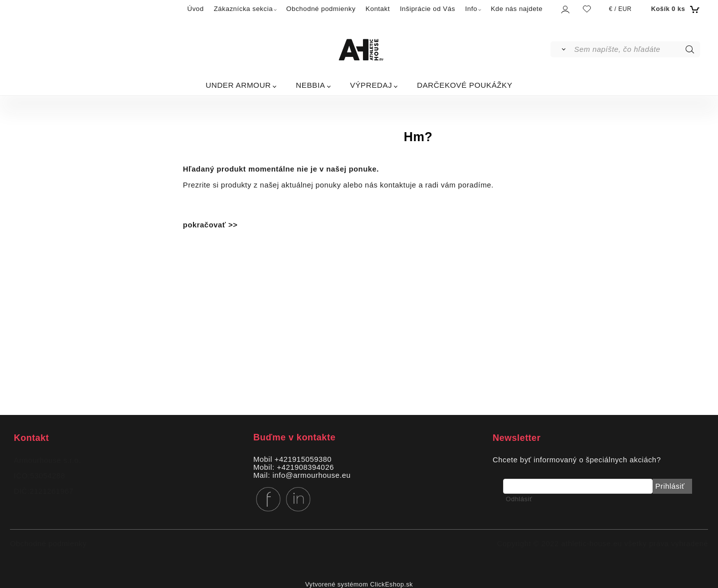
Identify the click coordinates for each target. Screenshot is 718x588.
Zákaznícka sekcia (243, 9)
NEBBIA (310, 85)
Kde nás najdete (517, 9)
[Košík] (674, 9)
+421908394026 (305, 467)
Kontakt (378, 9)
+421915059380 (303, 459)
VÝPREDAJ (371, 85)
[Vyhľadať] (562, 49)
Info (471, 9)
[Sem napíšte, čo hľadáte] (636, 49)
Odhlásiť (519, 499)
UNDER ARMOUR (238, 85)
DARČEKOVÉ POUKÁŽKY (464, 85)
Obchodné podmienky (321, 9)
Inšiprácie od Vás (428, 9)
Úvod (196, 9)
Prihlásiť (670, 486)
